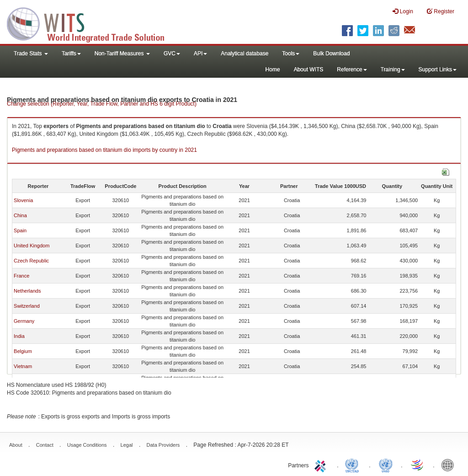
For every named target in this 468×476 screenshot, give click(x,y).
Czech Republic (31, 261)
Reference (352, 70)
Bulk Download (331, 53)
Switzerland (27, 306)
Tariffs (71, 53)
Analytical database (245, 53)
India (19, 336)
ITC (322, 465)
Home (273, 70)
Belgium (23, 351)
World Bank (450, 465)
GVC (172, 53)
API (200, 53)
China (20, 215)
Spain (20, 230)
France (21, 276)
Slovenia (23, 200)
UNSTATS (386, 465)
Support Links (438, 70)
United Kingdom (32, 246)
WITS (91, 23)
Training (393, 70)
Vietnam (23, 366)
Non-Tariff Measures (122, 53)
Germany (24, 321)
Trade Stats (31, 53)
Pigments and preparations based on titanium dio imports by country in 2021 (104, 150)
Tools (291, 53)
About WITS (309, 70)
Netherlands (27, 291)
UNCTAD (354, 465)
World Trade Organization (418, 465)
